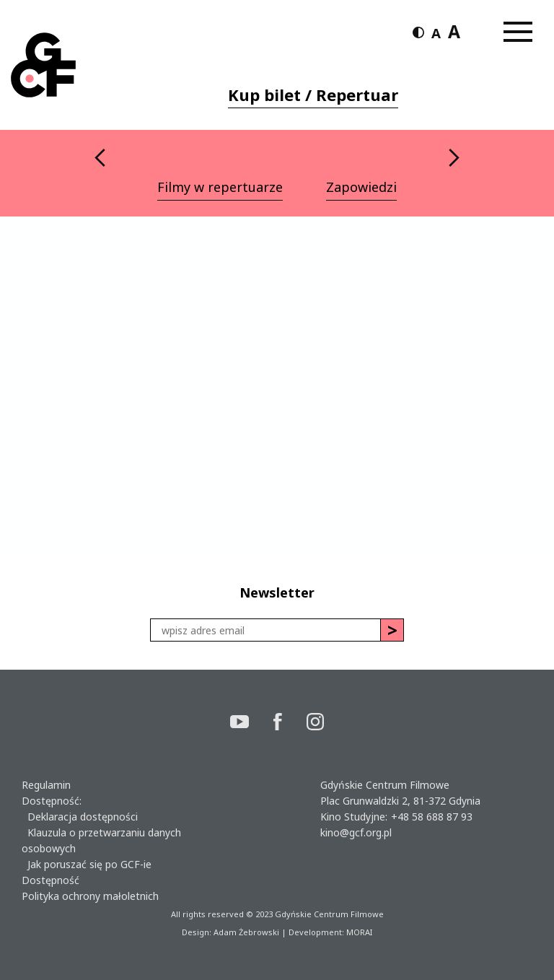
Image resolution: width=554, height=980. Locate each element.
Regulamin (46, 785)
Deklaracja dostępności (80, 817)
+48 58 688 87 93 (432, 817)
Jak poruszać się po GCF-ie (87, 864)
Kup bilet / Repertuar (313, 95)
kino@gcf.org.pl (356, 832)
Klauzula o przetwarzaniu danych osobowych (101, 840)
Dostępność (50, 880)
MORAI (359, 932)
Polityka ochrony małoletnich (90, 896)
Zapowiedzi (361, 187)
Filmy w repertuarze (220, 187)
